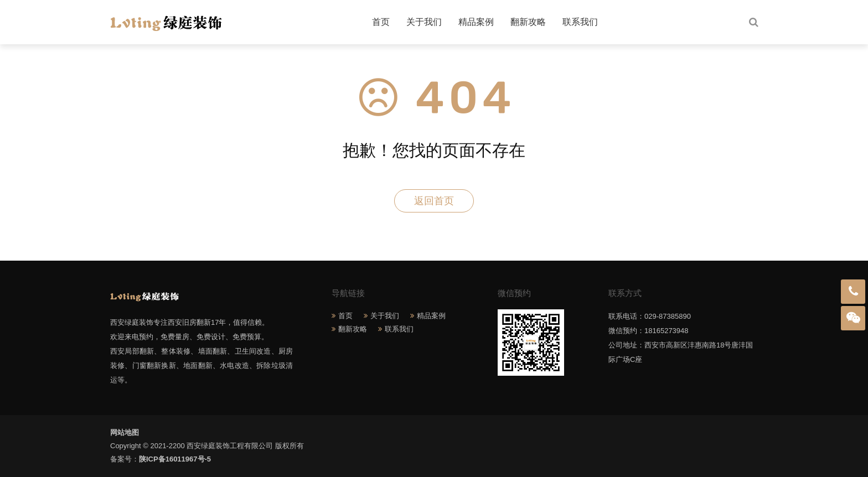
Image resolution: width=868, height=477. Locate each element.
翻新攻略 (528, 22)
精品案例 (476, 22)
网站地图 (125, 432)
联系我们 (580, 22)
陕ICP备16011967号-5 (175, 459)
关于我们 (424, 22)
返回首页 (434, 201)
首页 (381, 22)
